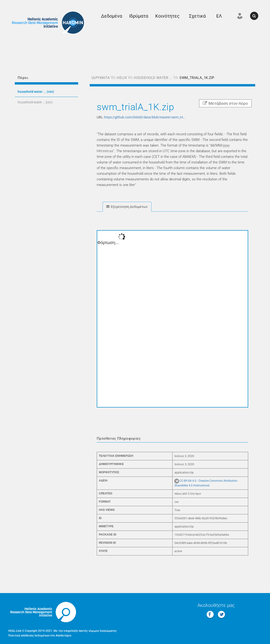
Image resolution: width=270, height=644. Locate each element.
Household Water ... (153, 78)
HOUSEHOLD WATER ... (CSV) (36, 92)
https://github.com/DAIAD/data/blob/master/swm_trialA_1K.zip (151, 117)
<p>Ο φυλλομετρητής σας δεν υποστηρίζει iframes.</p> (172, 319)
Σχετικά (197, 16)
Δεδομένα (112, 16)
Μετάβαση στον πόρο (225, 103)
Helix (122, 78)
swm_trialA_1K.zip (197, 78)
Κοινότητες (167, 16)
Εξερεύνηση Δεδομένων (127, 207)
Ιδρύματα (139, 16)
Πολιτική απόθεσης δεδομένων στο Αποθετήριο (40, 636)
